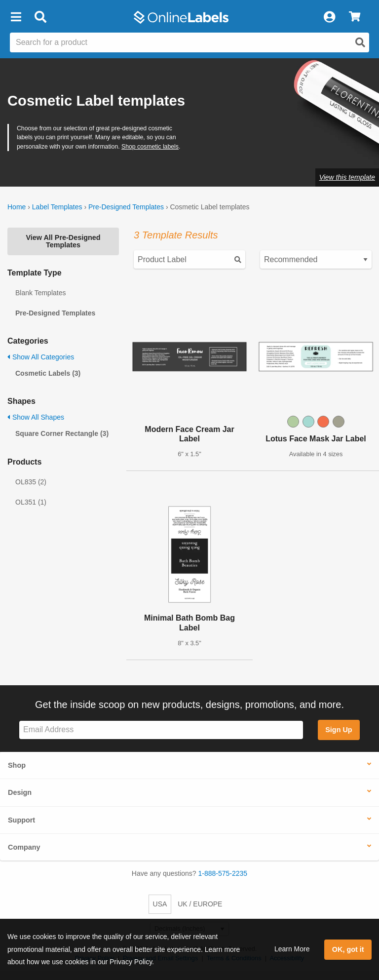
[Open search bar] (40, 17)
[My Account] (329, 17)
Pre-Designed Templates (126, 207)
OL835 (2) (31, 482)
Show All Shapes (36, 417)
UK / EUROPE (200, 904)
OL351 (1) (31, 502)
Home (17, 207)
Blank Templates (40, 293)
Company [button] (24, 847)
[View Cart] (355, 17)
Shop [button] (17, 765)
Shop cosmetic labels (150, 147)
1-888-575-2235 (223, 873)
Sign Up (339, 730)
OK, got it (348, 949)
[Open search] (360, 42)
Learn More (292, 949)
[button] (16, 17)
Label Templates (57, 207)
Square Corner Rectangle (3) (62, 433)
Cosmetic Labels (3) (48, 373)
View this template (347, 177)
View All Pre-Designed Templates (63, 241)
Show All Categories (41, 357)
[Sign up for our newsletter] (161, 730)
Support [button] (21, 820)
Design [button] (20, 792)
